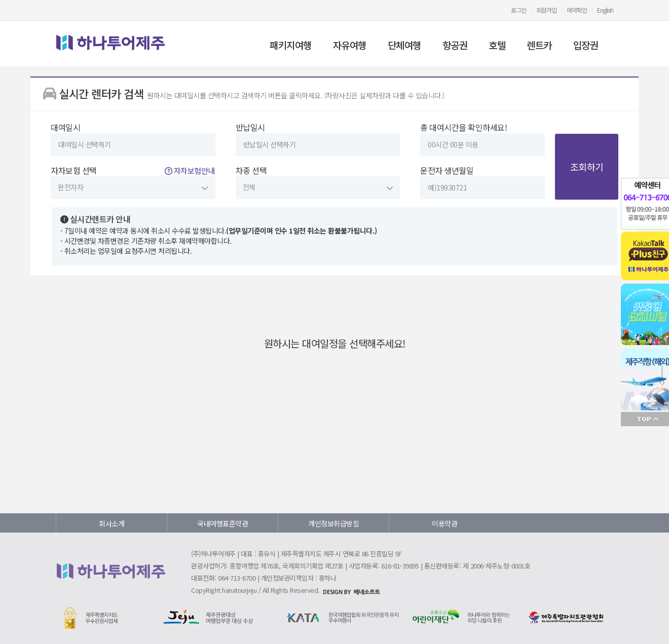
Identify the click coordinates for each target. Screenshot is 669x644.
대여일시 (133, 139)
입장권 (586, 45)
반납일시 (318, 139)
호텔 (497, 45)
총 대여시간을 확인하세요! (482, 139)
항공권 (455, 45)
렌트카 (539, 45)
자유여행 (350, 45)
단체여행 (404, 45)
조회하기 (587, 167)
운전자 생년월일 (482, 182)
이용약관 (444, 523)
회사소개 (111, 523)
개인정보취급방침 (333, 523)
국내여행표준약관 (222, 523)
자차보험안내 (190, 171)
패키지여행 (291, 45)
